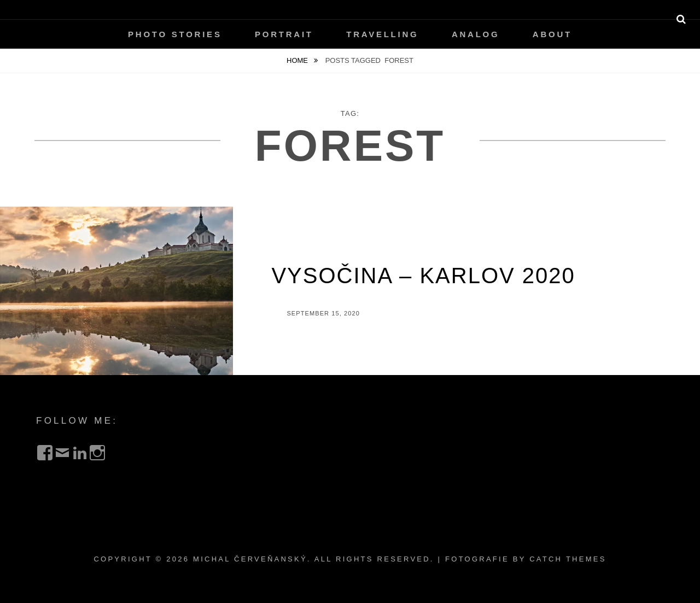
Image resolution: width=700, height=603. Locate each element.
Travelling (382, 34)
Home (298, 60)
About (552, 34)
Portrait (284, 34)
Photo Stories (175, 34)
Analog (476, 34)
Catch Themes (568, 559)
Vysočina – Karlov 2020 (423, 276)
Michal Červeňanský (250, 559)
